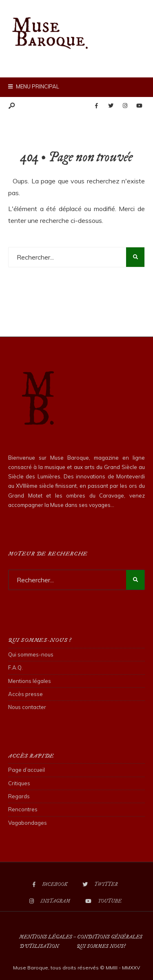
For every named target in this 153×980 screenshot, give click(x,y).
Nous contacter (27, 707)
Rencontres (23, 809)
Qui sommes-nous (31, 654)
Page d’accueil (27, 770)
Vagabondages (28, 823)
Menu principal (34, 86)
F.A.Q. (16, 667)
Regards (19, 796)
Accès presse (25, 694)
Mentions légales (30, 681)
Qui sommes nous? (101, 946)
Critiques (19, 783)
